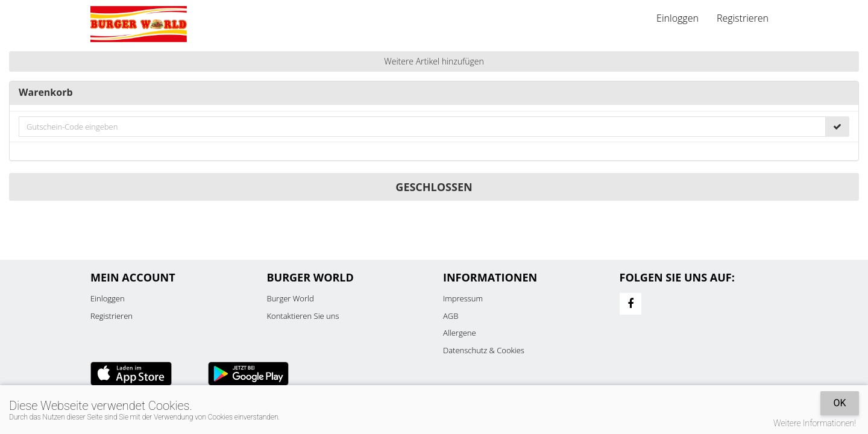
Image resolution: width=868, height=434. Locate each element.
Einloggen (678, 18)
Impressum (463, 298)
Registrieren (743, 18)
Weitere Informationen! (815, 423)
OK (839, 403)
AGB (451, 316)
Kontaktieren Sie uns (303, 316)
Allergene (460, 333)
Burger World (291, 298)
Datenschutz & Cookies (484, 350)
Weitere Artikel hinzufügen (434, 61)
